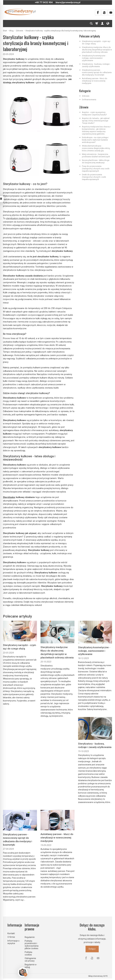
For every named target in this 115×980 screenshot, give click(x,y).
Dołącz (92, 949)
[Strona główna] (20, 12)
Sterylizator (9, 497)
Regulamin (30, 937)
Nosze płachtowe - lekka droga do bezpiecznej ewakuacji (96, 161)
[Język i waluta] (108, 24)
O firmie (11, 937)
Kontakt (11, 933)
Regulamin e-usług (31, 966)
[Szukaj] (91, 24)
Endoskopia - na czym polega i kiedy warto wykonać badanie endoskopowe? (95, 140)
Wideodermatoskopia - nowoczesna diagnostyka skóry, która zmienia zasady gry (96, 148)
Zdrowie (86, 96)
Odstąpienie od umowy (30, 960)
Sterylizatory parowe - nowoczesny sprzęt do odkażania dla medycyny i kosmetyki (97, 72)
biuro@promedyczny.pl (68, 2)
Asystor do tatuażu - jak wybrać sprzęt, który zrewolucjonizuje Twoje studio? (96, 121)
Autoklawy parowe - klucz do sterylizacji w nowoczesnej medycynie (95, 81)
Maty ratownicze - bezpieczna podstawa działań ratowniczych (96, 155)
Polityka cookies (28, 953)
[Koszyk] (97, 24)
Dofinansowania (89, 99)
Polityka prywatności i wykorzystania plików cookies (32, 945)
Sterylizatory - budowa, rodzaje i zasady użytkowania (96, 65)
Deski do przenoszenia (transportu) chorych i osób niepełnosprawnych (94, 177)
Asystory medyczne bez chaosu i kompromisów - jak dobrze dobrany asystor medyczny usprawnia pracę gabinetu (96, 130)
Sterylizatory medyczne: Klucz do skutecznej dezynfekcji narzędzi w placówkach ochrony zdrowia (97, 50)
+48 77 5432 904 (44, 2)
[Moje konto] (102, 24)
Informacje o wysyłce (13, 942)
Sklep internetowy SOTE (98, 976)
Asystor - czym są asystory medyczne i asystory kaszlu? (94, 113)
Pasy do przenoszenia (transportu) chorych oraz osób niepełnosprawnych (96, 169)
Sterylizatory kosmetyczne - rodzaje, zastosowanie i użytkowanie (94, 58)
